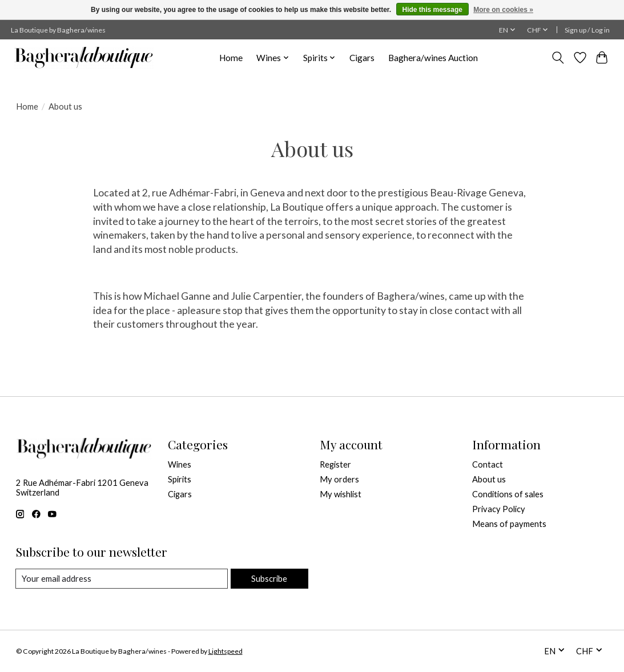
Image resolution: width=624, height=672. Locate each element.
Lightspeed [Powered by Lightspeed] (226, 651)
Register (335, 464)
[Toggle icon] (557, 58)
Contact (488, 464)
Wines (180, 464)
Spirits (180, 479)
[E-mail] (122, 579)
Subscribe (269, 579)
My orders (339, 479)
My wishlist (341, 494)
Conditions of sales (508, 494)
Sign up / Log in (587, 30)
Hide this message (432, 10)
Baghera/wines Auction (433, 58)
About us (489, 479)
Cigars (362, 58)
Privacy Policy (499, 509)
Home (231, 58)
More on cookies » (503, 10)
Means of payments (509, 524)
